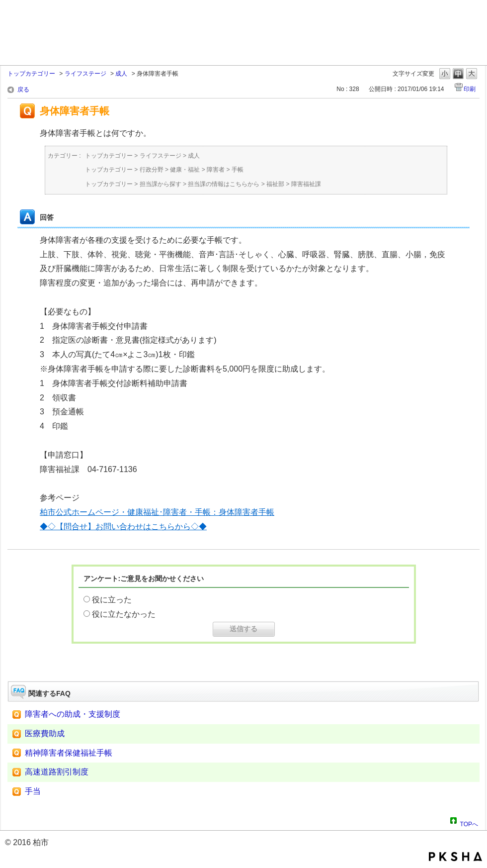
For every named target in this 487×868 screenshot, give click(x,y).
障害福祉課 (306, 184)
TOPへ (469, 823)
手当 (33, 791)
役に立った (112, 600)
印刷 (470, 89)
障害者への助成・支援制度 (73, 714)
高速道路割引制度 (57, 772)
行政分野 (152, 170)
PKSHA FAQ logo (455, 857)
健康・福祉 (185, 170)
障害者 (216, 170)
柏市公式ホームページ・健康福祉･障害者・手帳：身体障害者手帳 (157, 512)
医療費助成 (45, 733)
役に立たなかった (124, 614)
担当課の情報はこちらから (224, 184)
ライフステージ (85, 74)
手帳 (238, 170)
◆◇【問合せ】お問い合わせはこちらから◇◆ (123, 527)
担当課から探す (161, 184)
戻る (23, 90)
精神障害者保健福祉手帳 (69, 753)
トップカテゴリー (31, 74)
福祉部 (275, 184)
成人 (121, 74)
